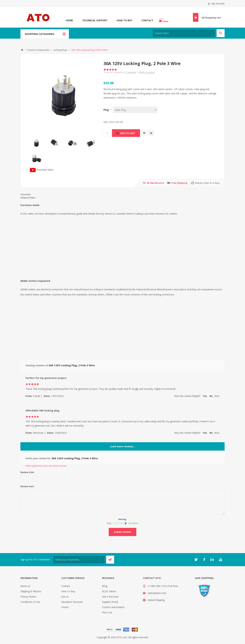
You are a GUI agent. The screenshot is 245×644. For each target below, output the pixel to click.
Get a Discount (110, 597)
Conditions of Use (30, 602)
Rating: (123, 519)
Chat (164, 19)
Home (69, 20)
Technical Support (95, 20)
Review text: (27, 486)
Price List (107, 612)
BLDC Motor (109, 591)
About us (25, 586)
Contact (147, 20)
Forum (65, 607)
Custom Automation (113, 607)
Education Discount (72, 602)
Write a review (147, 72)
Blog (105, 586)
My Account (218, 3)
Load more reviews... (123, 446)
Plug (107, 110)
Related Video (28, 198)
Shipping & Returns (31, 591)
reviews (131, 72)
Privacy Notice (28, 597)
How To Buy (124, 20)
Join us (65, 597)
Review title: (27, 472)
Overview (26, 194)
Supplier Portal (110, 602)
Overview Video (42, 170)
